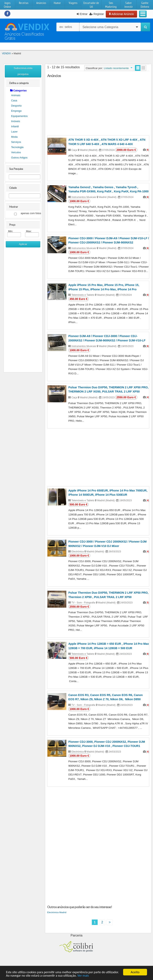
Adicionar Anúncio (121, 14)
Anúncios (41, 3)
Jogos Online (7, 5)
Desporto (16, 106)
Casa (14, 100)
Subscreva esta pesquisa (23, 71)
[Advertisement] (23, 311)
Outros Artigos (19, 158)
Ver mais (100, 976)
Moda (14, 137)
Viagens (73, 3)
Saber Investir (129, 5)
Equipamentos (19, 116)
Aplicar (23, 244)
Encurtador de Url (91, 5)
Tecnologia (17, 147)
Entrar (82, 14)
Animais (16, 95)
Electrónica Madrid (57, 912)
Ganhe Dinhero (145, 5)
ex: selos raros (66, 28)
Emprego (16, 111)
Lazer (14, 132)
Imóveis (16, 121)
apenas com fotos (31, 213)
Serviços (16, 142)
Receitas (24, 3)
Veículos (16, 152)
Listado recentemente (116, 68)
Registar (97, 14)
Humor (57, 3)
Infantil (15, 126)
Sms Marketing (111, 5)
